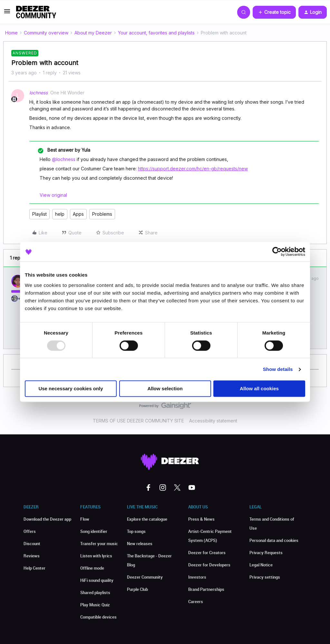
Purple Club (137, 589)
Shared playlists (95, 592)
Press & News (201, 519)
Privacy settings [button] (265, 577)
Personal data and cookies (274, 540)
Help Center (34, 568)
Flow (85, 519)
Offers (30, 531)
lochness (39, 93)
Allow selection (165, 389)
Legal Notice (261, 565)
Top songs (136, 531)
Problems (102, 214)
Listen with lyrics (96, 556)
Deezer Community (145, 577)
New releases (140, 544)
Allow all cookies (259, 389)
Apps (78, 214)
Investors (197, 577)
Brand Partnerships (206, 589)
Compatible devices (98, 617)
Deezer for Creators (207, 553)
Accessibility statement (213, 421)
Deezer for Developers (209, 565)
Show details (278, 369)
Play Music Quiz (95, 605)
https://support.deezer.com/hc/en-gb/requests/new (193, 169)
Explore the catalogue (147, 519)
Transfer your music (99, 544)
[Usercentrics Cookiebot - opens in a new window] (277, 251)
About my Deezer (93, 33)
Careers (196, 601)
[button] (7, 13)
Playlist (39, 214)
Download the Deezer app (47, 519)
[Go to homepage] (36, 12)
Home (11, 33)
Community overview (46, 33)
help (60, 214)
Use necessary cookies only (71, 389)
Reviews (32, 556)
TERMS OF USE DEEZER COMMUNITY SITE (138, 421)
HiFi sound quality (97, 580)
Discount (32, 544)
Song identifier (94, 531)
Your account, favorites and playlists (156, 33)
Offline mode (92, 568)
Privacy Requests (266, 553)
